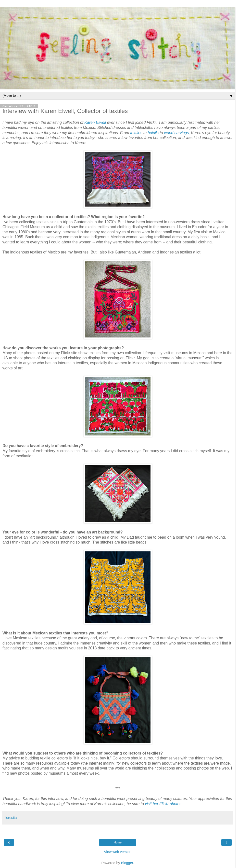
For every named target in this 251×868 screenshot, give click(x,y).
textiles (136, 133)
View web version (118, 852)
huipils (153, 133)
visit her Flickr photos (163, 804)
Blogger (127, 863)
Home (118, 842)
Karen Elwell (95, 122)
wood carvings (176, 133)
